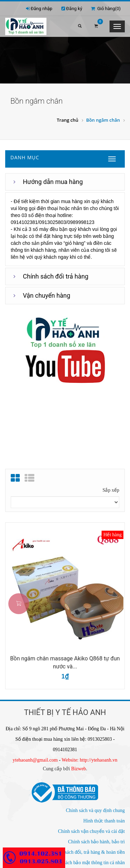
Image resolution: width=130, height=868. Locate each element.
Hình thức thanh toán (104, 821)
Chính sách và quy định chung (95, 810)
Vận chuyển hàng (47, 295)
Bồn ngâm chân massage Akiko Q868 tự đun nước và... (65, 662)
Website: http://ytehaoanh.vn (90, 760)
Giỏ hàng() (106, 9)
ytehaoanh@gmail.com (35, 760)
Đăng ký (74, 9)
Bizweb (79, 769)
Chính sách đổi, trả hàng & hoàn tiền (88, 852)
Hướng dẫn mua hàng (53, 182)
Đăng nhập (42, 9)
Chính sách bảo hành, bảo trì (96, 842)
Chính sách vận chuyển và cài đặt (91, 831)
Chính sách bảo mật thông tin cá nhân (88, 863)
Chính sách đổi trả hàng (56, 276)
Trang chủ (68, 120)
